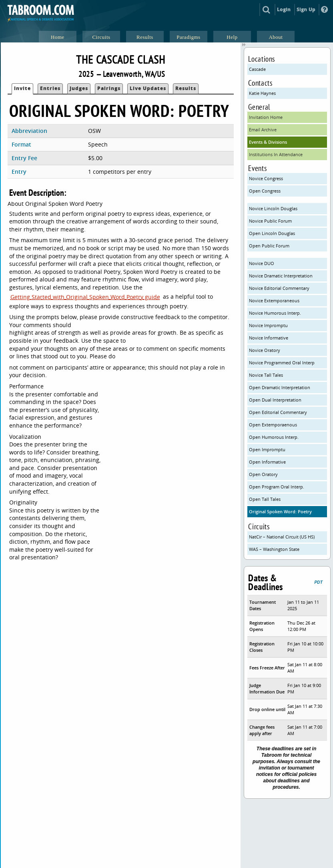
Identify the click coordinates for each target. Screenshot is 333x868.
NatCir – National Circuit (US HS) (282, 537)
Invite (22, 88)
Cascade (257, 69)
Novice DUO (262, 263)
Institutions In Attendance (276, 154)
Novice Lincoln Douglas (273, 208)
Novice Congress (266, 178)
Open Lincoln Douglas (272, 233)
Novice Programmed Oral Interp (282, 363)
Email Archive (263, 130)
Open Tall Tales (265, 499)
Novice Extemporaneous (274, 300)
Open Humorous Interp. (274, 437)
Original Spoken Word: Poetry (280, 511)
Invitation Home (266, 117)
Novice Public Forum (270, 221)
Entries (50, 88)
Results (186, 88)
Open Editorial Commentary (278, 412)
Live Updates (148, 88)
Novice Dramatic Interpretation (281, 276)
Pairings (109, 88)
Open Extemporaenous (273, 425)
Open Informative (267, 462)
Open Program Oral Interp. (277, 487)
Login (284, 9)
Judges (79, 88)
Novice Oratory (265, 350)
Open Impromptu (267, 449)
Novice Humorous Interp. (275, 313)
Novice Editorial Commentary (279, 288)
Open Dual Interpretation (275, 400)
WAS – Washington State (274, 549)
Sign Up (306, 9)
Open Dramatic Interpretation (280, 387)
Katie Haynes (262, 93)
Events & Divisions (268, 142)
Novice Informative (269, 338)
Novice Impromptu (268, 325)
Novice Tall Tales (266, 375)
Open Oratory (263, 474)
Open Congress (265, 191)
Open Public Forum (269, 246)
